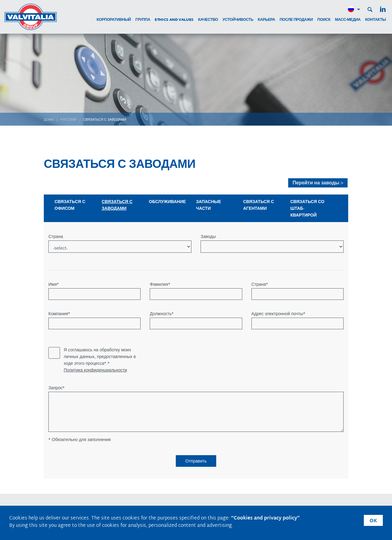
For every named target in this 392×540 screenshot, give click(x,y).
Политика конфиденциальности (95, 371)
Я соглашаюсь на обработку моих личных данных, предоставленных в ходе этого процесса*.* (100, 357)
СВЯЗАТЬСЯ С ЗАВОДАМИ (117, 205)
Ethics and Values (174, 20)
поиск (324, 20)
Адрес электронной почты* (278, 314)
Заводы (208, 237)
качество (208, 20)
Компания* (59, 314)
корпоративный (114, 20)
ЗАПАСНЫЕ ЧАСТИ (209, 205)
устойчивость (238, 20)
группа (143, 20)
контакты (375, 20)
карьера (267, 20)
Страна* (260, 285)
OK (373, 521)
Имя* (54, 285)
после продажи (296, 20)
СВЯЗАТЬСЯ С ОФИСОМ (70, 205)
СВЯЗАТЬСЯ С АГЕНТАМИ (259, 205)
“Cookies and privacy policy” (265, 518)
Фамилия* (160, 285)
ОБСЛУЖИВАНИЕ (167, 202)
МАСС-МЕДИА (348, 20)
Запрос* (57, 388)
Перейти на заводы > (318, 183)
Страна (56, 237)
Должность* (162, 314)
